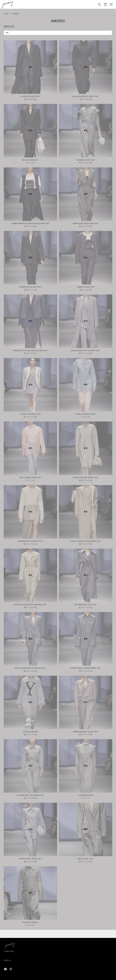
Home (6, 14)
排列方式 (9, 27)
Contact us (7, 960)
